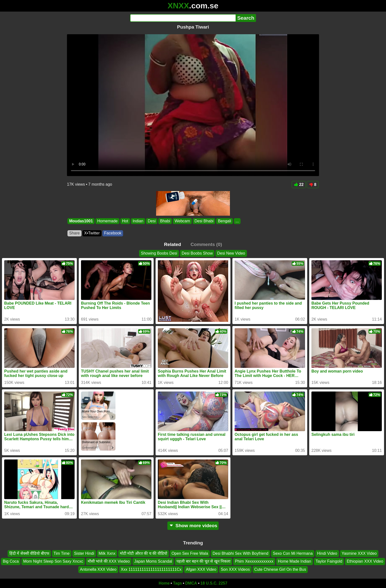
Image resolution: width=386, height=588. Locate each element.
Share (74, 233)
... (237, 221)
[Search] (183, 18)
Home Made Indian (295, 561)
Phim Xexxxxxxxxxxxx (254, 561)
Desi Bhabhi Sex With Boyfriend (240, 553)
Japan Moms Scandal (153, 561)
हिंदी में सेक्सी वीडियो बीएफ (29, 553)
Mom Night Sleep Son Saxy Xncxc (53, 561)
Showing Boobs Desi (159, 253)
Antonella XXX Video (98, 569)
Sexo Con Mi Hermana (293, 553)
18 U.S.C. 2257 (214, 583)
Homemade (107, 221)
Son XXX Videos (235, 569)
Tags (177, 583)
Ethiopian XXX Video (365, 561)
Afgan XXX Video (201, 569)
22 (299, 185)
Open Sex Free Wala (190, 553)
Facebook (113, 233)
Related (172, 244)
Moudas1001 (81, 221)
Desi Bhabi (204, 221)
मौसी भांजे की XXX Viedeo (109, 561)
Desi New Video (231, 253)
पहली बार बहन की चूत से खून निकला (203, 561)
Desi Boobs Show (197, 253)
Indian (138, 221)
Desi (152, 221)
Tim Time (62, 553)
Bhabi (165, 221)
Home (164, 583)
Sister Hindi (84, 553)
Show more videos (193, 526)
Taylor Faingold (329, 561)
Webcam (182, 221)
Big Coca (11, 561)
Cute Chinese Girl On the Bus (280, 569)
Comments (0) (206, 244)
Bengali (224, 221)
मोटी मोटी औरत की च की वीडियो (144, 553)
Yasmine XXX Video (359, 553)
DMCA (191, 583)
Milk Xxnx (107, 553)
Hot (125, 221)
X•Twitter (92, 233)
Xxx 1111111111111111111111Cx (151, 569)
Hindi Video (327, 553)
